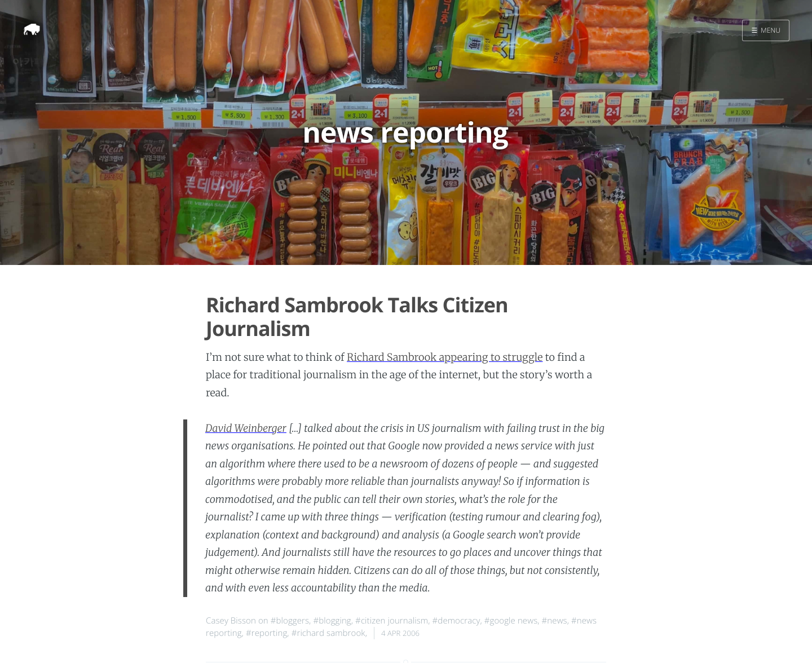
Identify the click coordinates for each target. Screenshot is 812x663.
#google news (511, 621)
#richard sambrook (328, 633)
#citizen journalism (392, 621)
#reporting (266, 633)
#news (555, 621)
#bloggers (290, 621)
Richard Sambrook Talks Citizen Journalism (357, 316)
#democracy (456, 621)
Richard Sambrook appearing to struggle (445, 357)
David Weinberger (246, 428)
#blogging (332, 621)
